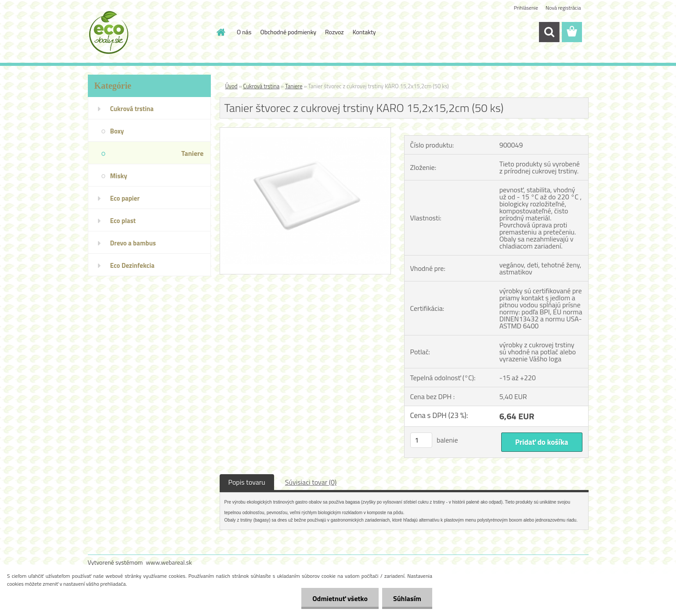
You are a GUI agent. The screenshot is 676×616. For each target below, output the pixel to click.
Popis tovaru (247, 482)
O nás (244, 32)
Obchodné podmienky (288, 32)
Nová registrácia (563, 8)
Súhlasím (407, 598)
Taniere (294, 86)
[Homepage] (220, 32)
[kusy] (421, 440)
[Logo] (148, 32)
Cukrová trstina (262, 86)
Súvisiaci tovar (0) (311, 482)
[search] (549, 32)
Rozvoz (334, 32)
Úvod (231, 86)
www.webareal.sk (169, 562)
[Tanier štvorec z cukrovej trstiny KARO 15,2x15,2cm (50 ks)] (305, 131)
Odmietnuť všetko (340, 598)
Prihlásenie (526, 8)
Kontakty (364, 32)
